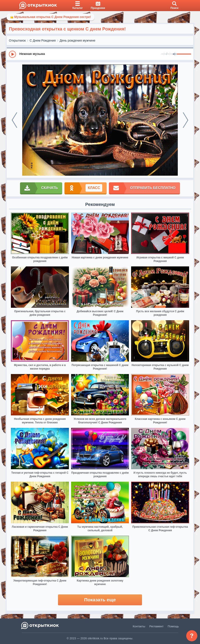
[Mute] (174, 54)
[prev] (14, 120)
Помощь (173, 626)
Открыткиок (17, 40)
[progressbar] (184, 54)
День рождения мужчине (77, 40)
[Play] (12, 54)
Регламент (156, 626)
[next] (186, 120)
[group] (100, 54)
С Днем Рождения (43, 40)
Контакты (139, 626)
